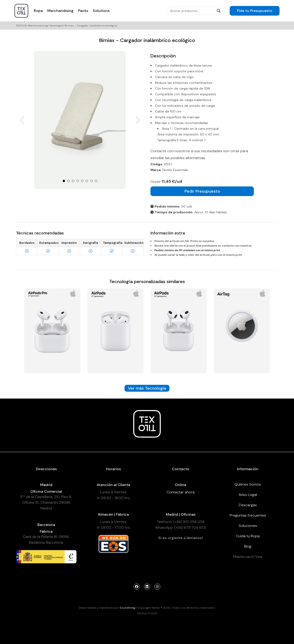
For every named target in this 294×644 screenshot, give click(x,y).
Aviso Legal (248, 495)
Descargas (248, 505)
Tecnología (56, 26)
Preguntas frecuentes (248, 515)
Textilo (21, 26)
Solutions (101, 11)
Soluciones (248, 526)
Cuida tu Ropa (248, 536)
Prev (22, 120)
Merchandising (60, 11)
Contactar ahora (181, 492)
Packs (83, 11)
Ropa (38, 11)
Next (138, 120)
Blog (248, 546)
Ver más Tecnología (147, 388)
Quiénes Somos (248, 484)
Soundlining (127, 608)
